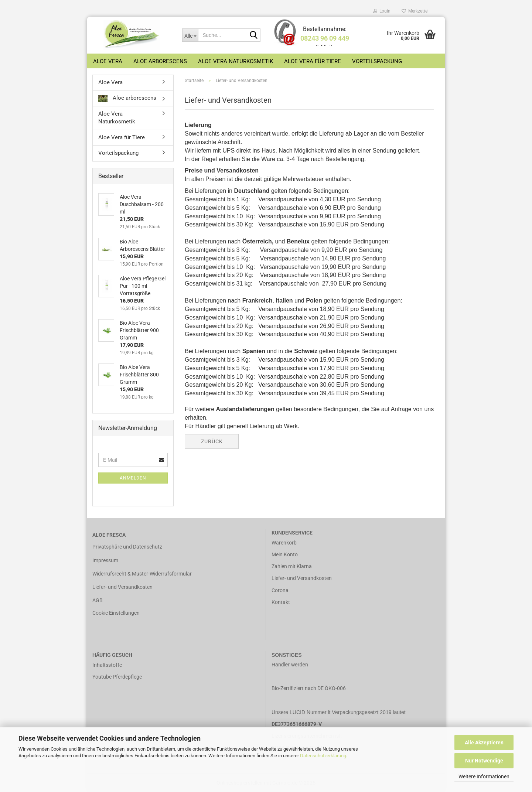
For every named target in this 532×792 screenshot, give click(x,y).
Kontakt (281, 602)
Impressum (105, 560)
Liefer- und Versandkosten (122, 587)
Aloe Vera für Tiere (313, 61)
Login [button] (382, 11)
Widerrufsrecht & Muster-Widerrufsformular (142, 574)
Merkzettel (415, 11)
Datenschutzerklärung (323, 756)
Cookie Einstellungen (116, 613)
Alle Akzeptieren (484, 742)
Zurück (212, 441)
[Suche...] (190, 35)
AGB (98, 600)
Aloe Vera (108, 61)
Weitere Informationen (484, 776)
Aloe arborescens (160, 61)
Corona (280, 590)
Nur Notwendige (484, 761)
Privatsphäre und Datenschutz (127, 547)
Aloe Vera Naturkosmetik (236, 61)
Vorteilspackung (377, 61)
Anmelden (133, 478)
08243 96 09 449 (325, 38)
